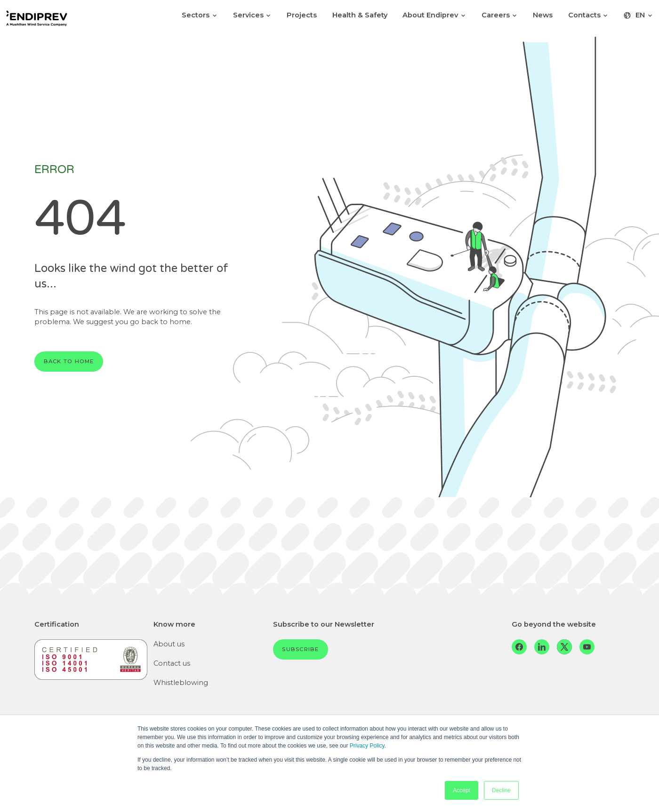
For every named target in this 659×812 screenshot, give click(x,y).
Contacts (588, 15)
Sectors (200, 15)
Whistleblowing (181, 683)
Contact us (172, 663)
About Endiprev (434, 15)
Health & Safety (360, 15)
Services (252, 15)
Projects (302, 15)
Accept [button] (462, 790)
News (543, 15)
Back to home (69, 361)
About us (169, 644)
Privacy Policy (367, 746)
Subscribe (300, 649)
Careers (500, 15)
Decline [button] (501, 790)
